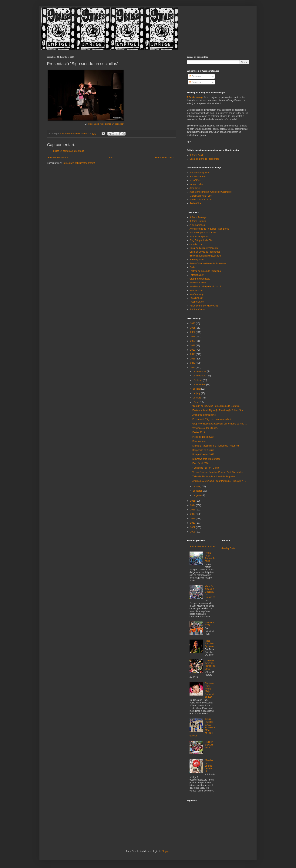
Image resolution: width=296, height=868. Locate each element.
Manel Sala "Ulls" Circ (201, 196)
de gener (198, 495)
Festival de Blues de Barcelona (205, 271)
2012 (193, 514)
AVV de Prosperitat (199, 237)
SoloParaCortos (198, 310)
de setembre (200, 385)
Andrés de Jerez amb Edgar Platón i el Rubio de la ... (219, 481)
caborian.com (196, 244)
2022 (193, 341)
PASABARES (209, 624)
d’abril (196, 402)
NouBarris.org (197, 294)
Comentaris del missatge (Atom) (79, 163)
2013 (193, 510)
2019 (193, 354)
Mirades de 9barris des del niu (209, 766)
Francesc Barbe (198, 177)
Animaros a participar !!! (204, 415)
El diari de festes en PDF (202, 547)
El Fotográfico (197, 260)
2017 (193, 363)
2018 (193, 359)
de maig (197, 398)
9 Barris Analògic (198, 217)
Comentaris (196, 82)
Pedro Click (195, 203)
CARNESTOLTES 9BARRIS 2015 (210, 665)
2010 (193, 523)
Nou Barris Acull (198, 283)
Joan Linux (195, 188)
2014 (193, 505)
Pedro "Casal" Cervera (201, 200)
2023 (193, 337)
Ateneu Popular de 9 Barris (203, 233)
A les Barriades (197, 225)
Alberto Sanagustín (199, 173)
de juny (197, 393)
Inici (111, 158)
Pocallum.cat (196, 298)
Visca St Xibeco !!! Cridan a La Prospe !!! (210, 592)
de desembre (200, 371)
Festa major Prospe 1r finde (210, 557)
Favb (192, 267)
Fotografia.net (197, 275)
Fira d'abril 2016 (200, 463)
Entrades (195, 76)
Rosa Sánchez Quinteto (209, 644)
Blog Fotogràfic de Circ (201, 240)
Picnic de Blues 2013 (203, 437)
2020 (193, 350)
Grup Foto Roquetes (200, 279)
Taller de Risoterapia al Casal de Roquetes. (214, 477)
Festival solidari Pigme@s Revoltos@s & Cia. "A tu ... (219, 410)
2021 (193, 346)
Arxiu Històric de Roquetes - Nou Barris (209, 229)
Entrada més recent (58, 158)
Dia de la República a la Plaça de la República (216, 446)
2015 (193, 501)
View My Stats (228, 548)
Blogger (166, 851)
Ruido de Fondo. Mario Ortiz (204, 306)
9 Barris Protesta (198, 221)
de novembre (200, 376)
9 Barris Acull (196, 155)
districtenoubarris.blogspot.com (205, 256)
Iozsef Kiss (195, 180)
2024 (193, 332)
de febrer (198, 491)
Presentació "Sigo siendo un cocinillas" (106, 124)
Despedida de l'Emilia (203, 450)
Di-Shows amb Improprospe (206, 459)
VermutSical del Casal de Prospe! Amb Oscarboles (218, 472)
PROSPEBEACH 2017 (210, 745)
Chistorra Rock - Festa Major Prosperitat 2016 (210, 690)
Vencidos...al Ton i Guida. (205, 428)
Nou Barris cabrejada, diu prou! (205, 287)
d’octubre (198, 380)
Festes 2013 (199, 432)
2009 (193, 527)
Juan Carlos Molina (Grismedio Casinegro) (211, 192)
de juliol (197, 389)
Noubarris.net (196, 290)
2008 (193, 532)
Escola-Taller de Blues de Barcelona (208, 264)
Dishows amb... (200, 441)
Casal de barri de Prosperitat (204, 248)
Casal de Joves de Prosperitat (205, 252)
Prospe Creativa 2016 (203, 454)
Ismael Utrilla (196, 184)
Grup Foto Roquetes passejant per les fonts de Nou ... (220, 424)
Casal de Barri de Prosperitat (204, 159)
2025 (193, 328)
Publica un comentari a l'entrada (68, 151)
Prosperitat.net (197, 302)
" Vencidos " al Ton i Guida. (206, 468)
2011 (193, 519)
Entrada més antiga (165, 158)
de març (197, 486)
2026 (193, 323)
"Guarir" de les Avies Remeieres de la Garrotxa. (216, 406)
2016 (193, 368)
